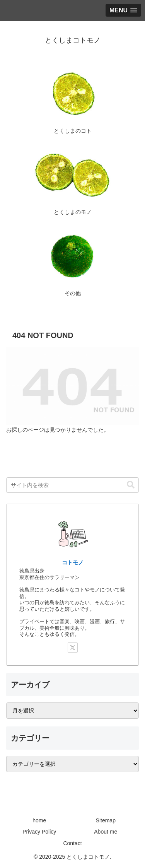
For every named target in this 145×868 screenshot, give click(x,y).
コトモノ (73, 562)
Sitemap (106, 820)
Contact (72, 843)
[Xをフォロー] (73, 648)
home (39, 820)
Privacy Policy (39, 832)
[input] (72, 485)
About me (106, 832)
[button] (131, 485)
